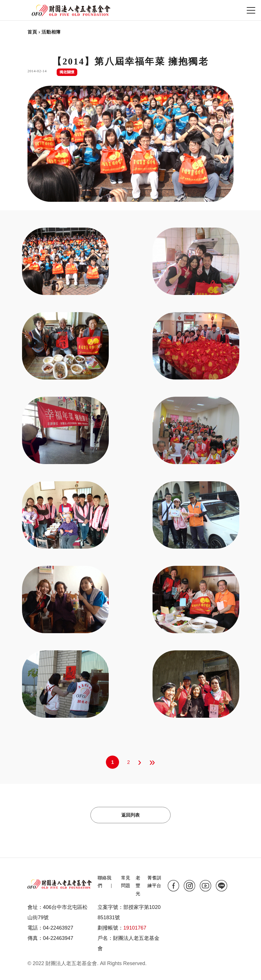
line (222, 886)
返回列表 (130, 815)
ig (189, 886)
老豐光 (138, 886)
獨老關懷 (67, 72)
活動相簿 (51, 32)
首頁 (32, 32)
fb (173, 886)
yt (205, 886)
